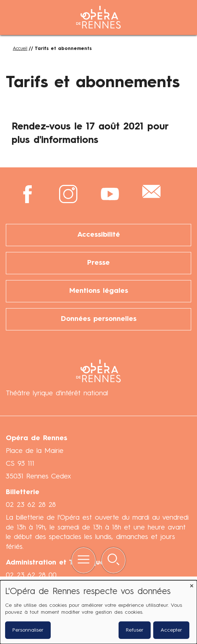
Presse (98, 263)
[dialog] (98, 612)
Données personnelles (99, 319)
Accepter (171, 630)
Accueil (20, 49)
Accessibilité (99, 235)
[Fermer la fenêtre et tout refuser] (192, 585)
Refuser (135, 630)
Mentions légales (99, 291)
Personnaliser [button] (28, 630)
